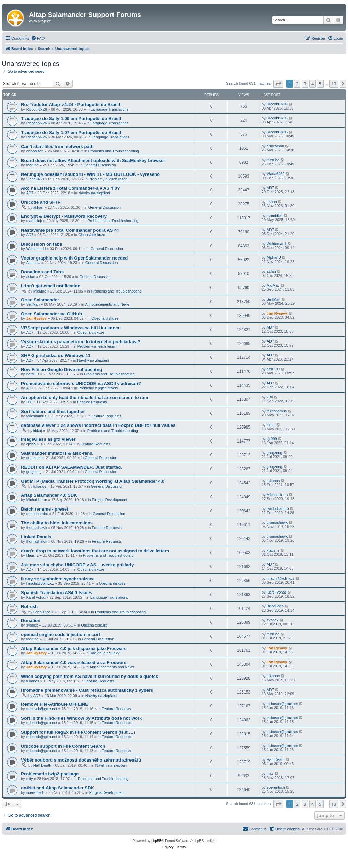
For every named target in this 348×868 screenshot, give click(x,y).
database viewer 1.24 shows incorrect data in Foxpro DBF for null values (98, 425)
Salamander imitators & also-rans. (57, 453)
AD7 (30, 193)
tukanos (40, 486)
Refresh (29, 607)
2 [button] (297, 84)
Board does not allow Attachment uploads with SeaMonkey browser (93, 160)
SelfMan (33, 304)
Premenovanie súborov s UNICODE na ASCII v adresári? (81, 383)
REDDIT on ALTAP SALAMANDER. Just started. (72, 467)
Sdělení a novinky (105, 653)
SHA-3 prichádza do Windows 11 (56, 356)
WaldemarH (36, 249)
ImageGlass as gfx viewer (48, 439)
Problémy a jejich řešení (109, 179)
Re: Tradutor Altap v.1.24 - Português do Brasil (71, 105)
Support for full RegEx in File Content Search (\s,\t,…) (78, 732)
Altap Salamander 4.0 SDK (49, 495)
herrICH (33, 374)
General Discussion (100, 165)
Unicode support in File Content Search (63, 746)
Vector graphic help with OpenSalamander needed (74, 258)
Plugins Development (110, 500)
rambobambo (37, 514)
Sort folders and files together (53, 411)
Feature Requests (92, 402)
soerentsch (35, 792)
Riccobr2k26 (37, 109)
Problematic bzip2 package (50, 774)
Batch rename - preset (45, 509)
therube (32, 165)
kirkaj (38, 431)
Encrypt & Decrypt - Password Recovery (64, 216)
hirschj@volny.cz (40, 583)
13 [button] (334, 84)
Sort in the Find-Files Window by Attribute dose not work (81, 718)
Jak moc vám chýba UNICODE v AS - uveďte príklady (77, 565)
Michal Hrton (37, 500)
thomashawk (37, 528)
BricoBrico (42, 612)
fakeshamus (36, 416)
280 (29, 402)
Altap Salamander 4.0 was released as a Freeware (74, 662)
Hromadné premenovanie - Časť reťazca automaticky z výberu (87, 690)
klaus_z (32, 555)
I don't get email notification (51, 286)
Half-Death (42, 765)
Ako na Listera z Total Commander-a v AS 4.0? (70, 188)
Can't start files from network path (57, 146)
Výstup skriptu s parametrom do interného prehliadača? (81, 342)
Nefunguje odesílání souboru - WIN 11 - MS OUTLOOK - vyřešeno (90, 174)
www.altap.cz (40, 21)
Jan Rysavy (37, 318)
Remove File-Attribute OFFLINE (55, 704)
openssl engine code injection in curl (60, 635)
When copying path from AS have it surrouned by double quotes (90, 676)
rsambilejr (34, 221)
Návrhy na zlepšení (94, 193)
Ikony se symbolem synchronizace (58, 579)
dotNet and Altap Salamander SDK (58, 788)
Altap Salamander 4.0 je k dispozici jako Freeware (74, 648)
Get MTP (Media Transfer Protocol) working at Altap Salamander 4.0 (93, 481)
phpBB (156, 841)
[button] (278, 84)
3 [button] (305, 84)
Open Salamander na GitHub (51, 314)
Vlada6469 (35, 179)
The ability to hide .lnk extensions (57, 523)
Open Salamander (40, 300)
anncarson (35, 151)
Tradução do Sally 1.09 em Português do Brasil (71, 119)
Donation (31, 621)
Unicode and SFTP (41, 202)
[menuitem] (38, 38)
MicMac (40, 291)
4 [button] (312, 84)
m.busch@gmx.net (42, 709)
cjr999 (31, 444)
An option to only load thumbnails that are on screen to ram (85, 397)
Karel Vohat (36, 597)
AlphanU (33, 263)
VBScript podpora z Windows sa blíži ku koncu (71, 328)
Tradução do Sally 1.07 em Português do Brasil (71, 132)
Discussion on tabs (42, 244)
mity (30, 779)
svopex (32, 625)
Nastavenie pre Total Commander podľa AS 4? (70, 230)
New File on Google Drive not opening (62, 370)
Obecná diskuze (92, 235)
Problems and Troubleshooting (114, 151)
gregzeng (34, 458)
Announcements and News (107, 304)
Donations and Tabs (42, 272)
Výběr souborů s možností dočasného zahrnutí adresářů (81, 760)
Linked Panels (36, 537)
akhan (38, 207)
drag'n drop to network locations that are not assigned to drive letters (95, 551)
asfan (31, 277)
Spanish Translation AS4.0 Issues (57, 593)
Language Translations (110, 109)
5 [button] (320, 84)
